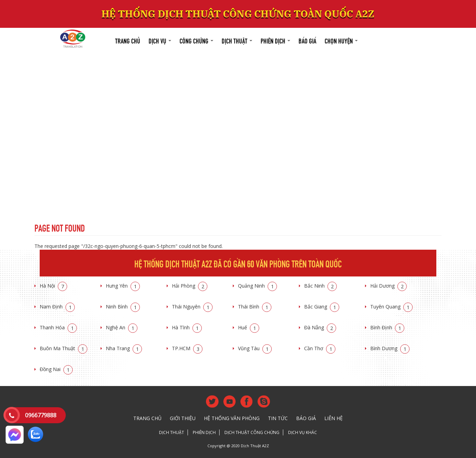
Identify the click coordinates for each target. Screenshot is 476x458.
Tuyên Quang (391, 307)
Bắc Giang (322, 307)
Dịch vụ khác (303, 432)
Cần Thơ (320, 348)
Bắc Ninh (320, 286)
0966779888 (41, 415)
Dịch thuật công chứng (252, 432)
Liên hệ (334, 418)
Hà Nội (53, 286)
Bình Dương (390, 348)
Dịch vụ (160, 40)
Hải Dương (388, 286)
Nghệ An (122, 327)
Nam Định (57, 307)
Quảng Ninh (257, 286)
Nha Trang (124, 348)
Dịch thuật (237, 40)
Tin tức (278, 418)
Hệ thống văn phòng (232, 418)
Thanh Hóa (58, 327)
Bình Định (387, 327)
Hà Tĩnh (187, 327)
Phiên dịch (275, 40)
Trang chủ (128, 40)
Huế (249, 327)
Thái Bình (255, 307)
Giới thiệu (183, 418)
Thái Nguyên (192, 307)
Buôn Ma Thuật (64, 348)
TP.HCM (187, 348)
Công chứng (196, 40)
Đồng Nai (56, 369)
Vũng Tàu (255, 348)
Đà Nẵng (320, 327)
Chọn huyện (341, 40)
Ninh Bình (123, 307)
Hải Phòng (190, 286)
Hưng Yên (123, 286)
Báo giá (307, 40)
